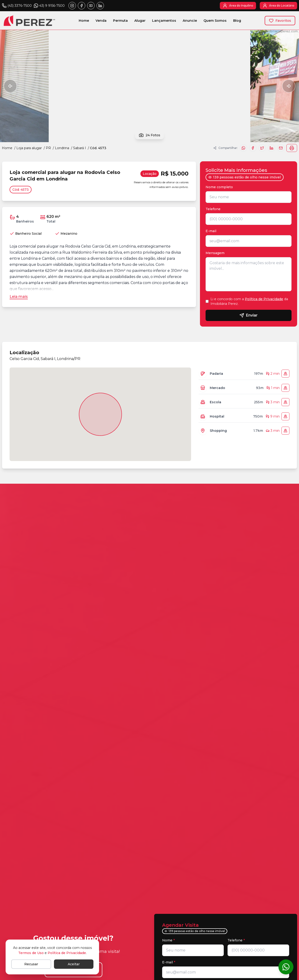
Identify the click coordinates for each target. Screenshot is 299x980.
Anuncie (190, 22)
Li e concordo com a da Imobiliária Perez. (249, 301)
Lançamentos (164, 22)
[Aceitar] (74, 964)
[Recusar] (31, 964)
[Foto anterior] (10, 86)
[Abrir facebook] (82, 6)
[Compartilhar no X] (262, 148)
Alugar (140, 22)
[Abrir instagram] (72, 6)
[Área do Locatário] (278, 6)
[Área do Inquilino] (238, 6)
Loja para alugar (29, 148)
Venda (101, 22)
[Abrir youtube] (91, 6)
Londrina (62, 148)
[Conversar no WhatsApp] (286, 967)
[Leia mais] (19, 297)
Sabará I (80, 148)
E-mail (211, 231)
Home (84, 22)
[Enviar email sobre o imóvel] (281, 148)
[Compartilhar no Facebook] (253, 148)
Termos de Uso (31, 953)
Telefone (214, 209)
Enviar (249, 315)
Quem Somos (215, 22)
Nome (168, 940)
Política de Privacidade (264, 299)
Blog (237, 22)
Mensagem (215, 253)
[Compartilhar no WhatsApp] (243, 148)
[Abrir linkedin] (100, 6)
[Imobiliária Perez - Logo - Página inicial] (29, 20)
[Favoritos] (280, 21)
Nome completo (220, 187)
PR (48, 148)
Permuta (120, 22)
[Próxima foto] (289, 86)
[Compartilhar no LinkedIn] (271, 148)
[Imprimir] (292, 148)
